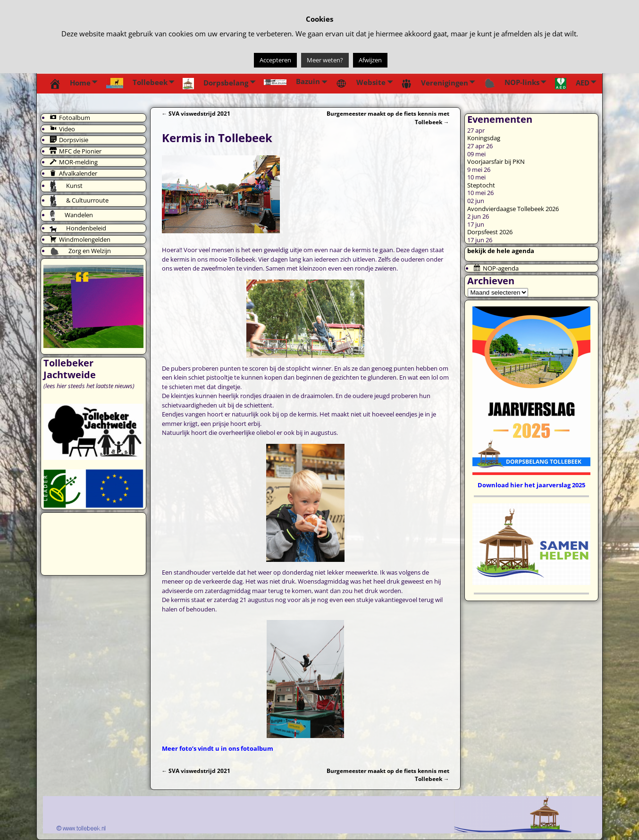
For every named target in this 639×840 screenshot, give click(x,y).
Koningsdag (484, 138)
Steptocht (481, 185)
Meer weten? (325, 60)
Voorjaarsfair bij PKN (496, 161)
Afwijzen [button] (370, 60)
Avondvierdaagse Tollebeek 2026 (513, 209)
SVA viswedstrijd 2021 (196, 113)
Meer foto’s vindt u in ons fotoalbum (218, 748)
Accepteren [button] (275, 60)
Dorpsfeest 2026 (490, 232)
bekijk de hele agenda (501, 251)
